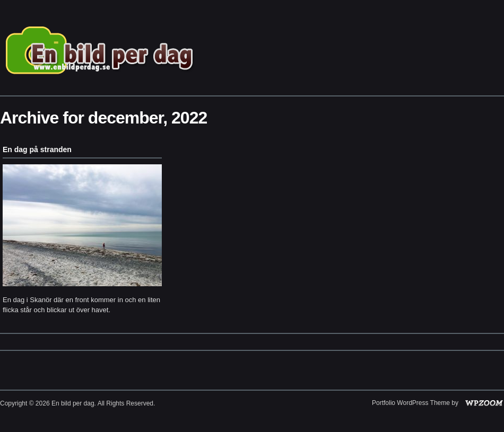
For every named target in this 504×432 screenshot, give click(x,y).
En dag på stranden (37, 149)
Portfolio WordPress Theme (411, 403)
